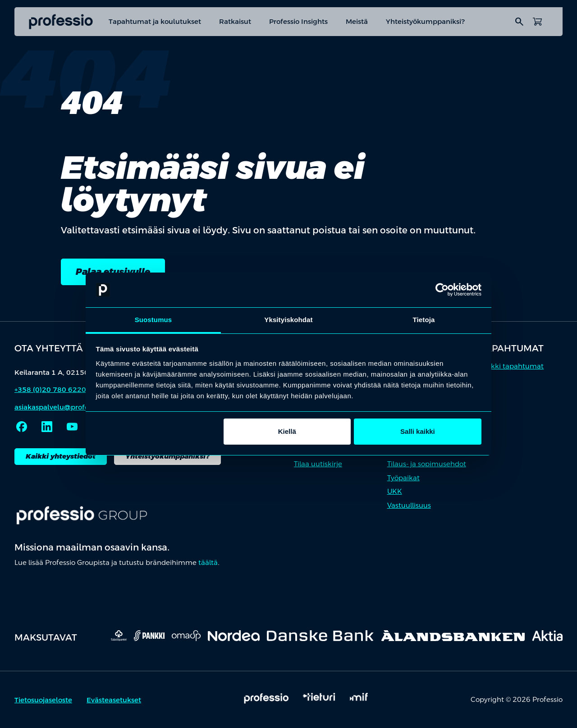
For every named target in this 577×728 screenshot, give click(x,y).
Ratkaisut (235, 21)
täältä (208, 562)
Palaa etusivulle (113, 272)
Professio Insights (298, 21)
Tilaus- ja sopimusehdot (427, 464)
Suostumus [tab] (153, 320)
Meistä (357, 21)
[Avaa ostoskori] (537, 22)
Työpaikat (403, 478)
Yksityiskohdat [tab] (288, 320)
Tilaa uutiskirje (318, 464)
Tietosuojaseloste (43, 700)
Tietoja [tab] (424, 320)
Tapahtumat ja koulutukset (155, 21)
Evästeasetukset (114, 700)
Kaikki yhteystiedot (61, 456)
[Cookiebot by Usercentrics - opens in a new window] (442, 290)
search (519, 22)
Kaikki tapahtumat (512, 366)
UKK (395, 491)
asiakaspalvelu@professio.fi (61, 407)
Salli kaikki (418, 431)
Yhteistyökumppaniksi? (426, 21)
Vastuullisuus (409, 505)
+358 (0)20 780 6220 (50, 389)
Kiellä (287, 431)
